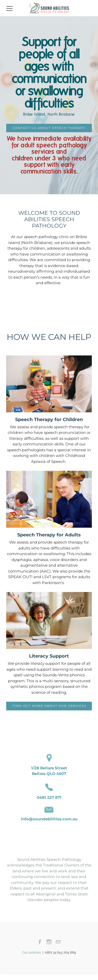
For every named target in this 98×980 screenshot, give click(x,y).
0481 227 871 (49, 797)
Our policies (32, 952)
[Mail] (58, 942)
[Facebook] (40, 942)
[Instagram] (49, 942)
